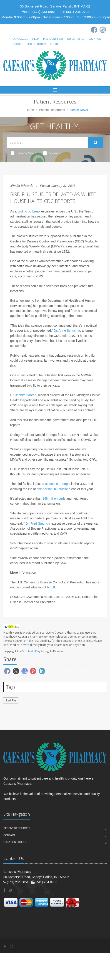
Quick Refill (76, 39)
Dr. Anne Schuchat (67, 331)
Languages (20, 39)
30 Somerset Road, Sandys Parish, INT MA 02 (55, 6)
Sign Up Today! (36, 44)
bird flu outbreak (29, 211)
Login (54, 44)
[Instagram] (103, 30)
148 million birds (54, 499)
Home (30, 110)
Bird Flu (11, 700)
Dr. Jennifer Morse (23, 395)
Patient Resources (52, 110)
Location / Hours (15, 842)
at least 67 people (58, 484)
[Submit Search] (96, 143)
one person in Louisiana (54, 489)
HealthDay (34, 651)
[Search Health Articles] (47, 142)
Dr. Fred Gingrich (38, 523)
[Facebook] (94, 30)
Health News (24, 153)
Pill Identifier (53, 39)
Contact (9, 835)
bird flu (52, 587)
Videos (52, 153)
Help (36, 39)
